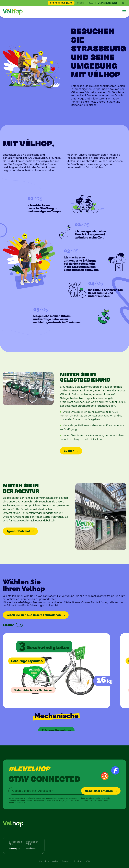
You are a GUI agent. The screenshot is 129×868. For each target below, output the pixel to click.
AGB (88, 855)
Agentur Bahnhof (18, 532)
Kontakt (81, 3)
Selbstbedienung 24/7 (61, 3)
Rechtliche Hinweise (49, 855)
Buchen (69, 451)
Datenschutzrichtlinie (72, 855)
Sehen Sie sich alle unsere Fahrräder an (34, 615)
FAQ (91, 3)
